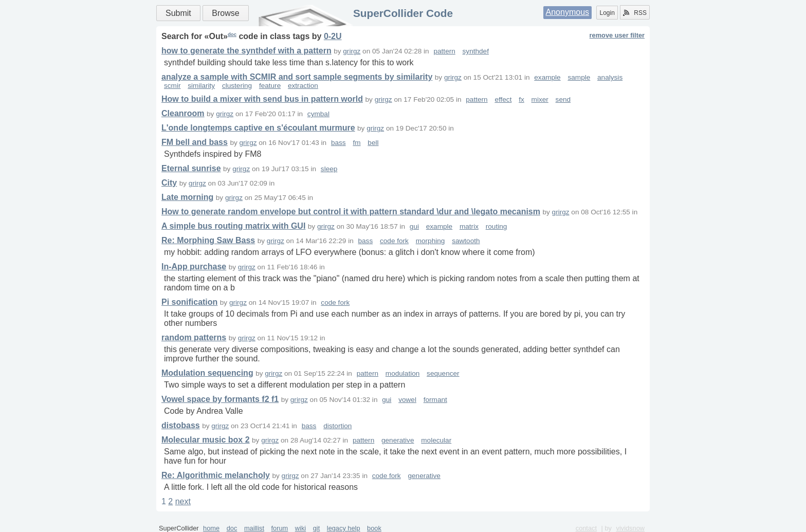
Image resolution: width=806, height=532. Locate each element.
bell (373, 143)
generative (398, 440)
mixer (540, 99)
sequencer (443, 373)
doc (232, 34)
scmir (172, 86)
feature (270, 86)
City (169, 183)
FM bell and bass (195, 142)
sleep (329, 169)
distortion (337, 426)
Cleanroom (183, 113)
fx (521, 99)
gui (414, 226)
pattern (444, 51)
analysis (610, 77)
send (563, 99)
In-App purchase (194, 267)
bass (338, 143)
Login (607, 13)
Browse (225, 13)
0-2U (333, 36)
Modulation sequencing (207, 373)
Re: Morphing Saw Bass (208, 240)
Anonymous (568, 12)
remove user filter (617, 35)
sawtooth (466, 241)
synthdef (476, 51)
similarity (201, 86)
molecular (436, 440)
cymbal (318, 114)
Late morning (187, 197)
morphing (431, 241)
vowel (407, 400)
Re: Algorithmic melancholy (216, 475)
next (183, 501)
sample (579, 77)
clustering (237, 86)
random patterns (194, 337)
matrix (469, 226)
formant (435, 400)
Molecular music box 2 (206, 440)
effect (503, 99)
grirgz (352, 51)
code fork (394, 241)
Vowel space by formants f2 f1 (220, 399)
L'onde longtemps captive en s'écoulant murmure (258, 128)
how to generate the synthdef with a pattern (246, 51)
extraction (303, 86)
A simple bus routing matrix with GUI (233, 226)
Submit (178, 13)
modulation (403, 373)
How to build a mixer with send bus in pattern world (262, 99)
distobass (181, 425)
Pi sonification (189, 302)
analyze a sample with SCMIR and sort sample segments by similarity (297, 77)
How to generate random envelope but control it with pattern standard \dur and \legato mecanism (351, 212)
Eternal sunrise (191, 168)
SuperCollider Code (403, 13)
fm (356, 143)
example (547, 77)
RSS (635, 13)
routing (497, 226)
